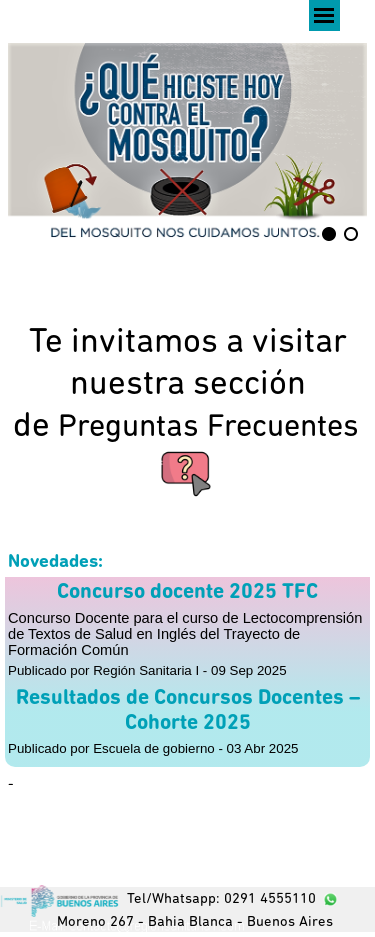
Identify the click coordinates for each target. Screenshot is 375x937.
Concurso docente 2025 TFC (187, 592)
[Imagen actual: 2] (351, 234)
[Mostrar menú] (324, 15)
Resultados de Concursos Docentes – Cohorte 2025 (188, 711)
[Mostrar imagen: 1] (329, 234)
